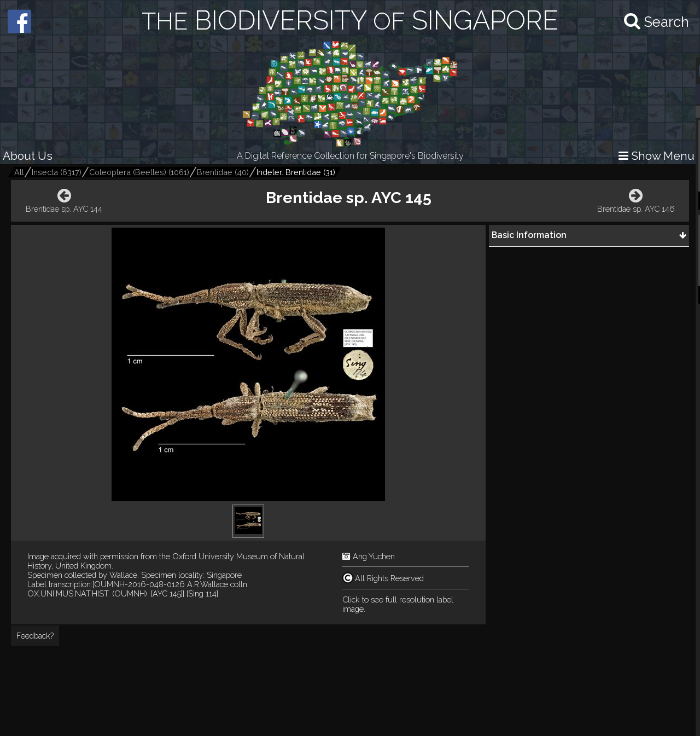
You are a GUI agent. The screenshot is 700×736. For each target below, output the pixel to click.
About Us (28, 156)
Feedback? (35, 636)
